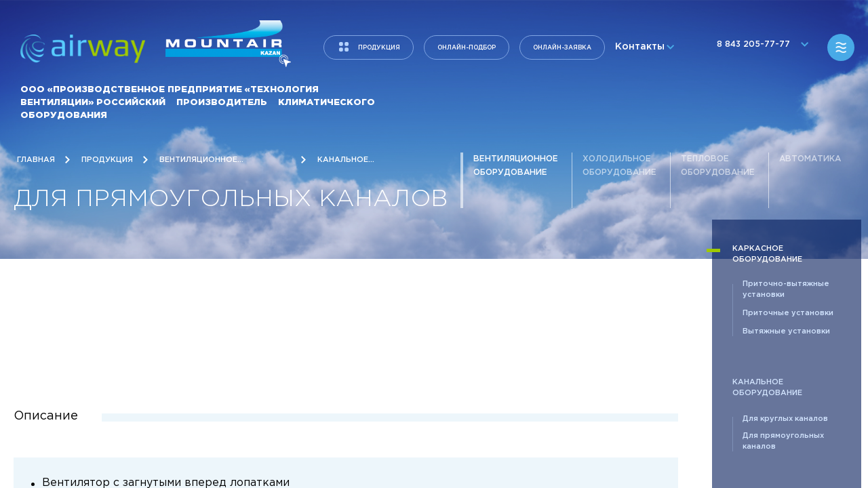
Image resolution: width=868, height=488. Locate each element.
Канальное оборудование (767, 388)
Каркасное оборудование (767, 254)
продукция (379, 47)
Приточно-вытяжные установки (786, 289)
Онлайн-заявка (562, 47)
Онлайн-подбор (467, 47)
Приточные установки (788, 313)
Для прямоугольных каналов (783, 441)
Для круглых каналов (785, 419)
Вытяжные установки (786, 331)
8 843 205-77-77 (759, 48)
